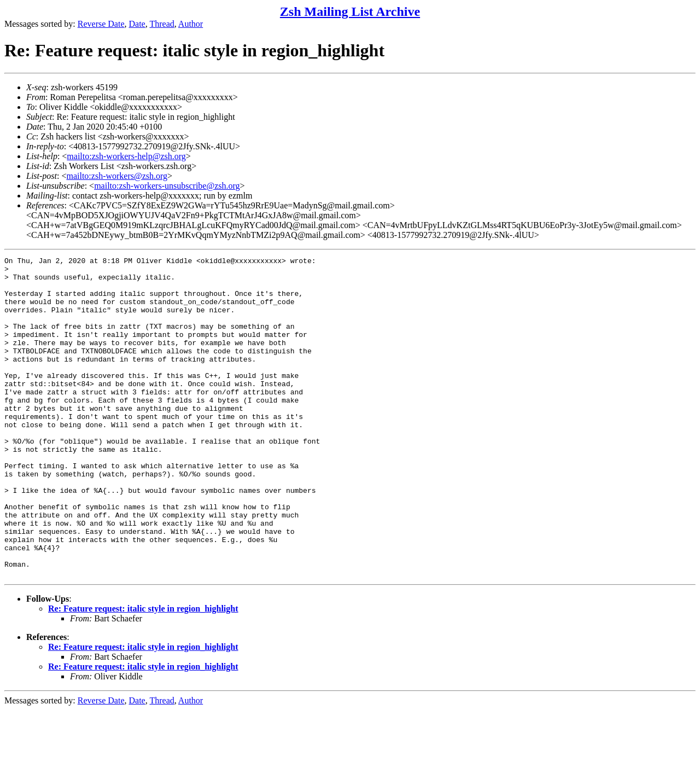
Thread (162, 24)
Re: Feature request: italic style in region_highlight (143, 673)
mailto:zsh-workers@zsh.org (117, 176)
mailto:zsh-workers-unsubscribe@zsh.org (167, 186)
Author (191, 24)
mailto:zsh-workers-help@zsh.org (126, 156)
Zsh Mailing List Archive (350, 11)
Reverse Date (101, 24)
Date (137, 24)
